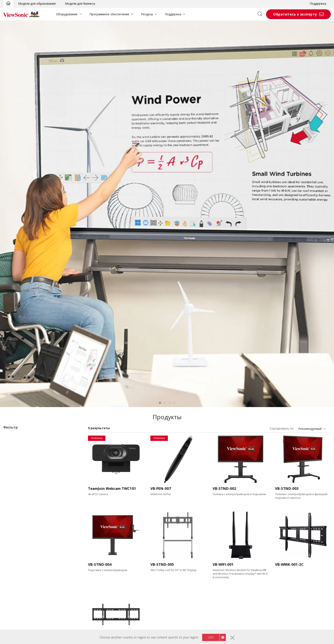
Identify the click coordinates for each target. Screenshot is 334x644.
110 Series (23, 504)
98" (12, 573)
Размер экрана (19, 544)
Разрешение (17, 596)
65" (12, 555)
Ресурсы (147, 14)
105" (13, 578)
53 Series (23, 492)
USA (211, 637)
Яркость (14, 618)
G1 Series (23, 510)
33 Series (23, 464)
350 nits (15, 624)
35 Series (23, 469)
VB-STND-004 (100, 564)
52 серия (23, 487)
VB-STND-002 (224, 488)
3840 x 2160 (18, 601)
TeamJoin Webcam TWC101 (112, 488)
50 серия (23, 481)
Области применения (24, 452)
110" (13, 584)
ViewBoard (17, 458)
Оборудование (67, 14)
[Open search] (261, 14)
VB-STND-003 (287, 488)
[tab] (160, 403)
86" (12, 567)
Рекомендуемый (310, 429)
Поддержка (318, 4)
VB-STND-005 (162, 564)
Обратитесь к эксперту (295, 14)
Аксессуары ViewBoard (20, 442)
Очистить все (70, 436)
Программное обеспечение (109, 14)
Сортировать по (282, 428)
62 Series (23, 498)
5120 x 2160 (18, 607)
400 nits (15, 630)
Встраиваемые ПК (23, 521)
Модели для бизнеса (80, 4)
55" (12, 550)
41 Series (23, 475)
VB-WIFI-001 (223, 564)
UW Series (23, 515)
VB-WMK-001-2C (289, 564)
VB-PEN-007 (161, 488)
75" (12, 561)
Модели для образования (37, 4)
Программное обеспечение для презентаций (42, 527)
